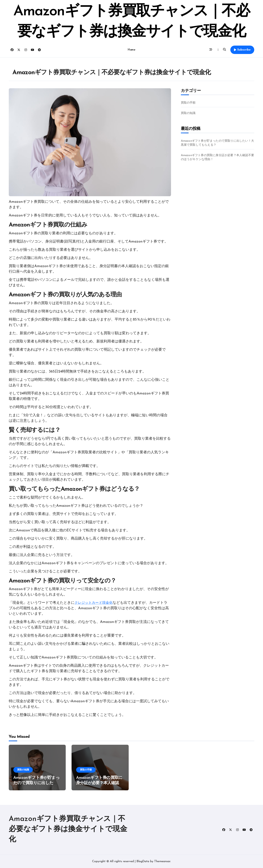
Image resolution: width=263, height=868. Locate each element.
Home (131, 50)
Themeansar (162, 861)
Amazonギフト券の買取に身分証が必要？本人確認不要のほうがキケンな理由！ (217, 157)
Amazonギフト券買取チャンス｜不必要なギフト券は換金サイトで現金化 (68, 829)
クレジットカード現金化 (95, 603)
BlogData (143, 861)
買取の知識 (188, 113)
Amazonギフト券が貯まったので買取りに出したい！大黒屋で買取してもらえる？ (217, 143)
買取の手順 (188, 103)
